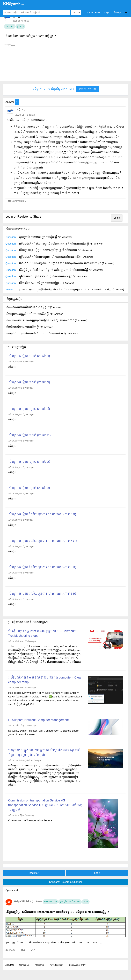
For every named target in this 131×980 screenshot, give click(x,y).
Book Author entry (77, 965)
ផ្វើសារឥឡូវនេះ (87, 89)
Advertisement (57, 965)
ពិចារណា (10, 26)
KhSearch (39, 965)
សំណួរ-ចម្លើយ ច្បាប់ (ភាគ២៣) (29, 435)
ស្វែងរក (76, 13)
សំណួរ (12, 367)
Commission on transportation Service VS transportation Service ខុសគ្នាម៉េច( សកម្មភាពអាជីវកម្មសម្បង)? (45, 805)
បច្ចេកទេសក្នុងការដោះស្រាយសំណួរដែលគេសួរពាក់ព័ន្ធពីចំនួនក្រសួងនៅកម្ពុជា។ (44, 753)
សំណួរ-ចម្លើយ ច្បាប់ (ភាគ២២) (29, 462)
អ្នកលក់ (20, 26)
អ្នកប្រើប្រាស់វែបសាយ (70, 902)
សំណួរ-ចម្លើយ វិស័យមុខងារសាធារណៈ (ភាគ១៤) (42, 515)
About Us (10, 965)
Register (34, 873)
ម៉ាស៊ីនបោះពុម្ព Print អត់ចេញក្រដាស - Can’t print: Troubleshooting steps (43, 634)
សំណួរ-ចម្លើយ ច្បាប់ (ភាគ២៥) (29, 383)
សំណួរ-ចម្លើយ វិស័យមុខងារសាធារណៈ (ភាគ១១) (42, 594)
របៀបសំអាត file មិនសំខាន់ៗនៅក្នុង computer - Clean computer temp (45, 680)
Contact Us (24, 965)
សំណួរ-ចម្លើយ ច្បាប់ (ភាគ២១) (29, 488)
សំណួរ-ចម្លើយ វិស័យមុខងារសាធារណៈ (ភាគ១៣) (42, 541)
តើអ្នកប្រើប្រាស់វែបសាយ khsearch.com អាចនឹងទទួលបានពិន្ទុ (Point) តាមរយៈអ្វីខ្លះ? (57, 912)
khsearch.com (50, 902)
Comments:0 (19, 201)
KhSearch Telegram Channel (65, 882)
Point (86, 902)
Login (107, 13)
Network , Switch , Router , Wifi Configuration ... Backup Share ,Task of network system (43, 733)
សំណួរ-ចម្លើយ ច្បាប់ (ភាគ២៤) (29, 409)
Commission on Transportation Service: (30, 821)
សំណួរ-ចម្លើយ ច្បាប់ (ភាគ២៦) (29, 356)
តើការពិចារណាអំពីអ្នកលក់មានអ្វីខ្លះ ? (30, 36)
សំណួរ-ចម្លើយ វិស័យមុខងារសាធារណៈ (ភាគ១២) (42, 567)
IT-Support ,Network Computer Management (38, 720)
